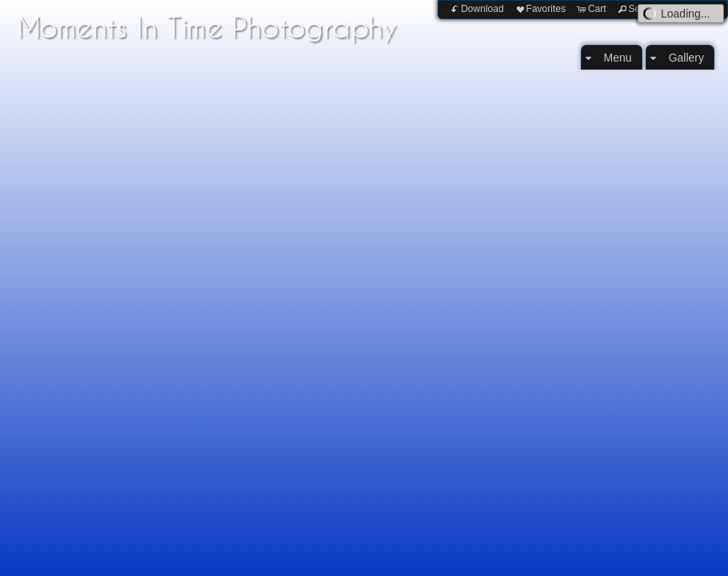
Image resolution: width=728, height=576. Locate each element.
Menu (618, 58)
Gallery (686, 58)
